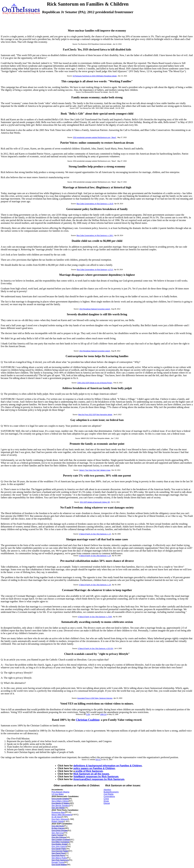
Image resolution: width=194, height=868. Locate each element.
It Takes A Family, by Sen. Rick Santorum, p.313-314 (96, 649)
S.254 (88, 714)
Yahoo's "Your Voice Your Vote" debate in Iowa (95, 470)
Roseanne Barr (58, 812)
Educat (107, 803)
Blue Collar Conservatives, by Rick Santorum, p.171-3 (95, 270)
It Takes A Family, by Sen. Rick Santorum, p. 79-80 (95, 617)
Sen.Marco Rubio (59, 858)
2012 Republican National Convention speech (95, 309)
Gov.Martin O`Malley (60, 803)
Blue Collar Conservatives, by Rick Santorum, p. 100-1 (95, 236)
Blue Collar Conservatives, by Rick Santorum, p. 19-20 (95, 204)
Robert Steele (58, 821)
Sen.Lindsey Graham (61, 840)
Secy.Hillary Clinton (60, 801)
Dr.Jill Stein (56, 817)
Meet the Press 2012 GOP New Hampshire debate (95, 415)
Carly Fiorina (57, 835)
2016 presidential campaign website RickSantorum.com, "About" (95, 137)
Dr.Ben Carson (58, 828)
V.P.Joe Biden (58, 794)
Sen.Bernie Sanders (60, 806)
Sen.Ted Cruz (58, 833)
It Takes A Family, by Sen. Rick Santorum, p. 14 (95, 534)
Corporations (109, 796)
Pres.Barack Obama (60, 792)
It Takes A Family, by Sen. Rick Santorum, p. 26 (95, 556)
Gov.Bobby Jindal (59, 844)
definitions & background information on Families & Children (108, 766)
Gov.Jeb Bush (58, 826)
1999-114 (103, 714)
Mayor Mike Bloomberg (62, 815)
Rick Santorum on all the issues (91, 774)
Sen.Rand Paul (58, 853)
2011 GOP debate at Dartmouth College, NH (95, 502)
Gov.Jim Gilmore (59, 837)
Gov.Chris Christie (59, 831)
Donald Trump (58, 862)
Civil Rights (109, 794)
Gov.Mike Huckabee (60, 842)
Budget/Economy (111, 792)
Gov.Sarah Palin (59, 849)
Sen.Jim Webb (58, 808)
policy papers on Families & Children (94, 768)
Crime (106, 799)
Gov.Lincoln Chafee (60, 799)
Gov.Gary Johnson (60, 819)
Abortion (107, 790)
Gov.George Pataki (60, 851)
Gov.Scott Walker (59, 865)
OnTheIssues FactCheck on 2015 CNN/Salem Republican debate (95, 76)
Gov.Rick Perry (58, 856)
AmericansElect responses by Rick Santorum (99, 779)
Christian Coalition (87, 720)
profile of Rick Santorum (89, 771)
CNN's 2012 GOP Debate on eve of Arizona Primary (95, 383)
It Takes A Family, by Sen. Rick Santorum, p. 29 (95, 585)
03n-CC (98, 760)
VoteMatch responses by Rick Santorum (96, 777)
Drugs (106, 801)
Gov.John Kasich (59, 846)
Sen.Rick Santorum (60, 860)
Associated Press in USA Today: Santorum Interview (95, 698)
